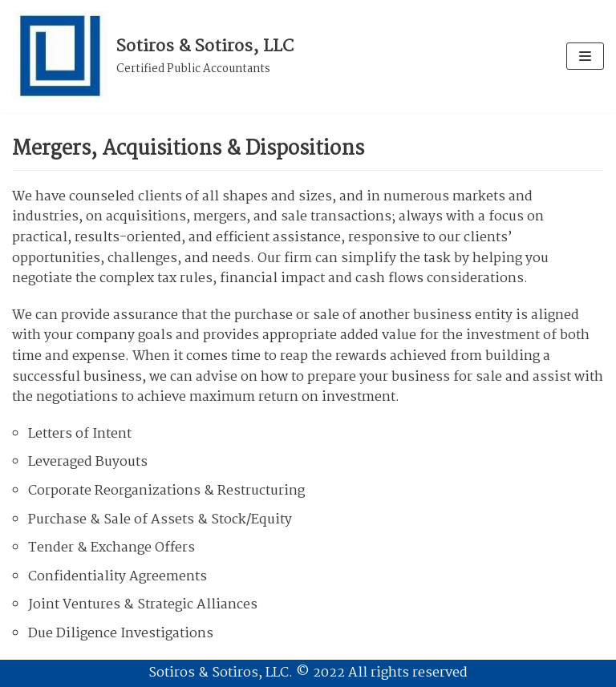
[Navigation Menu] (585, 56)
